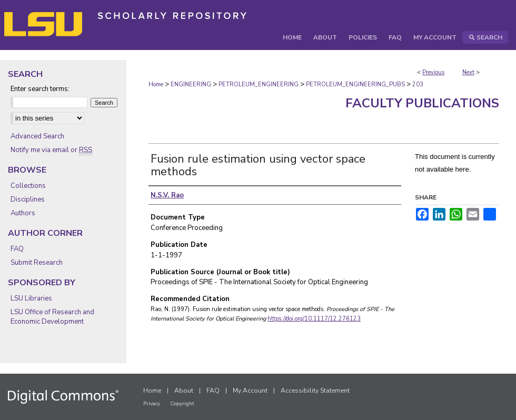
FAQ (17, 249)
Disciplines (28, 199)
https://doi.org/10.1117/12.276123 (314, 319)
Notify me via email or (51, 150)
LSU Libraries (31, 298)
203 (418, 84)
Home (156, 84)
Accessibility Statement (315, 391)
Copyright (182, 404)
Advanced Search (37, 136)
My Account (250, 391)
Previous (433, 72)
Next (468, 72)
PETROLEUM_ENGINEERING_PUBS (355, 84)
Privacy (152, 404)
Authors (23, 213)
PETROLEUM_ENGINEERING (259, 84)
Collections (28, 186)
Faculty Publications (422, 103)
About (184, 391)
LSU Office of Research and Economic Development (52, 317)
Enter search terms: (40, 89)
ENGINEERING (191, 84)
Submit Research (37, 263)
